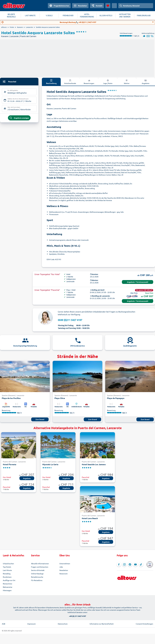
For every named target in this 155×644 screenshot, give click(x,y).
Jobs (61, 567)
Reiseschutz (7, 584)
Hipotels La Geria (50, 464)
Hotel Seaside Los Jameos (94, 464)
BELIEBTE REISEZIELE (11, 16)
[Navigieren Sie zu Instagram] (124, 564)
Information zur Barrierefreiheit (102, 624)
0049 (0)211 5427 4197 (70, 320)
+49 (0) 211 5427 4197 (77, 616)
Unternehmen (65, 563)
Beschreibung (51, 82)
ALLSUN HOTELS (106, 16)
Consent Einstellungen (144, 624)
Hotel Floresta (10, 464)
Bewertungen (89, 82)
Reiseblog (7, 574)
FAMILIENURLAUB (144, 16)
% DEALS (49, 16)
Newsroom (63, 574)
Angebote (146, 82)
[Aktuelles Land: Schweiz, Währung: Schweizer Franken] (114, 6)
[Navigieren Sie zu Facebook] (119, 564)
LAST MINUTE (30, 16)
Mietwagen (7, 590)
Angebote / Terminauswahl (138, 282)
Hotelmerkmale (70, 82)
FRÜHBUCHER (68, 16)
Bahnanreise (8, 587)
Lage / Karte (108, 82)
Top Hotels (7, 567)
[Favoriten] (108, 6)
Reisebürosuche (37, 577)
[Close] (153, 22)
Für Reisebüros (37, 580)
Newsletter (64, 570)
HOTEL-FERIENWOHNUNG (87, 16)
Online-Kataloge (37, 574)
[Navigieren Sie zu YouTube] (135, 564)
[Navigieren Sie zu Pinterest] (130, 564)
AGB (4, 624)
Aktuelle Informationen (40, 563)
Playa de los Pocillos (11, 398)
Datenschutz (63, 624)
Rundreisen (7, 577)
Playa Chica (60, 398)
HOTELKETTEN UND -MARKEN (125, 16)
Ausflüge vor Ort (9, 580)
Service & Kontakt (38, 570)
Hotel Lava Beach (90, 518)
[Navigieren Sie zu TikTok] (141, 564)
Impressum (31, 624)
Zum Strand (40, 419)
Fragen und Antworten (40, 567)
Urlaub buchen (8, 563)
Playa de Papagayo (116, 398)
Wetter (127, 82)
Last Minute (7, 570)
